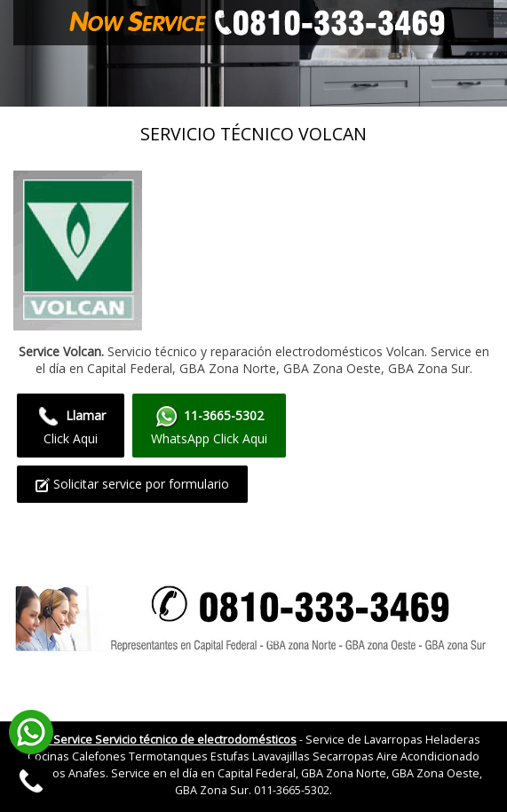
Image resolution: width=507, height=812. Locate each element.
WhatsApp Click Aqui (209, 425)
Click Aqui (71, 425)
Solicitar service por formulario (132, 484)
